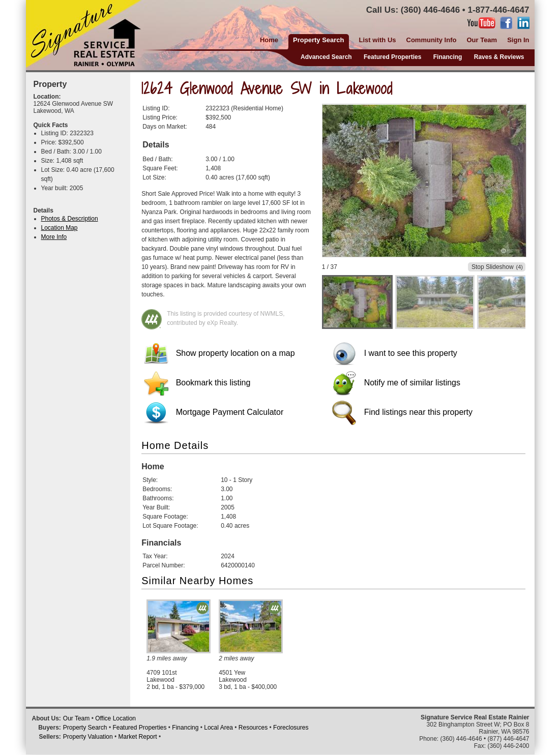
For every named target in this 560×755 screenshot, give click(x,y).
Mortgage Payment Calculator (214, 412)
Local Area (218, 728)
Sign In (518, 40)
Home (269, 40)
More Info (54, 237)
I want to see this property (395, 353)
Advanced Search (326, 57)
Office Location (115, 718)
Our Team (482, 40)
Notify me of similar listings (396, 383)
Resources (253, 728)
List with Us (378, 40)
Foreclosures (291, 728)
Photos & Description (70, 219)
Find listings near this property (402, 412)
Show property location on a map (219, 353)
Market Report (138, 737)
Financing (448, 57)
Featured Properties (392, 57)
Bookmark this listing (197, 383)
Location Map (60, 228)
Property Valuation (88, 737)
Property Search (85, 728)
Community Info (432, 40)
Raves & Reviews (499, 57)
